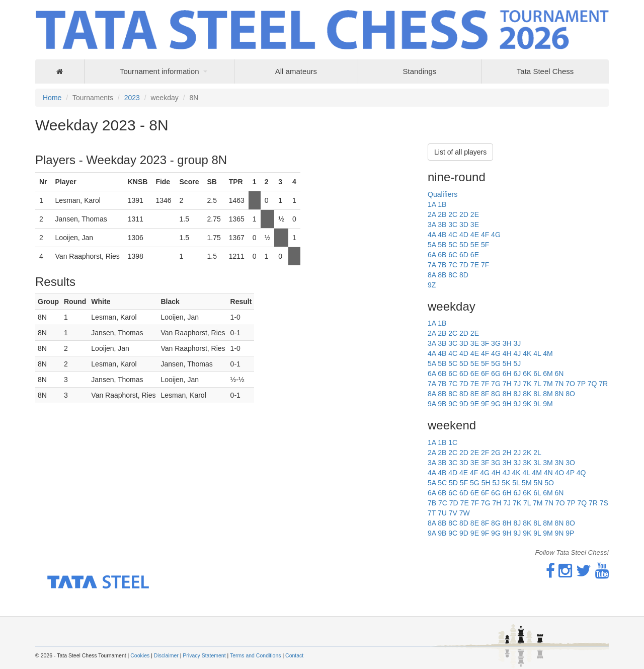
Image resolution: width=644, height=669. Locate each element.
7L (537, 384)
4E (475, 235)
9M (548, 404)
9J (517, 404)
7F (485, 265)
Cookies (140, 655)
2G (496, 453)
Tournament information (159, 71)
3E (475, 225)
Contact (294, 655)
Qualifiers (442, 194)
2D (464, 214)
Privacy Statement (204, 655)
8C (453, 275)
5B (442, 245)
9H (507, 404)
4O (559, 473)
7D (464, 265)
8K (527, 394)
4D (464, 235)
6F (485, 374)
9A (432, 404)
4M (548, 353)
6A (432, 255)
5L (516, 483)
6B (442, 255)
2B (442, 214)
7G (496, 384)
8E (475, 394)
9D (464, 404)
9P (570, 533)
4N (548, 473)
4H (507, 353)
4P (570, 473)
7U (442, 513)
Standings (420, 71)
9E (475, 404)
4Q (581, 473)
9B (442, 404)
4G (496, 235)
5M (527, 483)
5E (475, 245)
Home (52, 98)
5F (485, 245)
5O (549, 483)
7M (548, 384)
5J (517, 363)
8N (559, 394)
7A (432, 265)
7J (517, 384)
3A (432, 225)
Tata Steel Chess (545, 71)
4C (453, 235)
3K (527, 463)
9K (527, 404)
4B (442, 235)
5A (432, 245)
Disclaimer (166, 655)
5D (464, 245)
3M (548, 463)
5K (506, 483)
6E (475, 255)
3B (442, 225)
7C (453, 265)
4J (517, 353)
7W (465, 513)
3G (496, 343)
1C (453, 442)
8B (442, 275)
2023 (132, 98)
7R (603, 384)
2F (485, 453)
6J (517, 374)
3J (517, 343)
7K (527, 384)
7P (581, 384)
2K (527, 453)
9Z (432, 285)
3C (453, 225)
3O (570, 463)
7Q (592, 384)
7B (442, 265)
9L (537, 404)
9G (496, 404)
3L (537, 463)
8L (537, 394)
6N (559, 374)
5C (453, 245)
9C (453, 404)
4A (432, 235)
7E (475, 265)
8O (570, 394)
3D (464, 225)
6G (496, 374)
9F (485, 404)
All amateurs (296, 71)
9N (559, 533)
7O (570, 384)
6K (527, 374)
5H (507, 363)
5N (538, 483)
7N (559, 384)
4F (485, 235)
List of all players (460, 152)
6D (464, 255)
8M (548, 394)
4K (527, 353)
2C (453, 214)
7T (432, 513)
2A (432, 214)
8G (496, 394)
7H (507, 384)
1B (442, 204)
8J (517, 394)
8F (485, 394)
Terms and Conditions (256, 655)
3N (559, 463)
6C (453, 255)
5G (496, 363)
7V (453, 513)
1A (432, 204)
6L (537, 374)
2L (537, 453)
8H (507, 394)
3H (507, 343)
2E (475, 214)
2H (507, 453)
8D (464, 275)
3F (485, 343)
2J (517, 453)
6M (548, 374)
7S (604, 503)
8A (432, 275)
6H (507, 374)
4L (537, 353)
